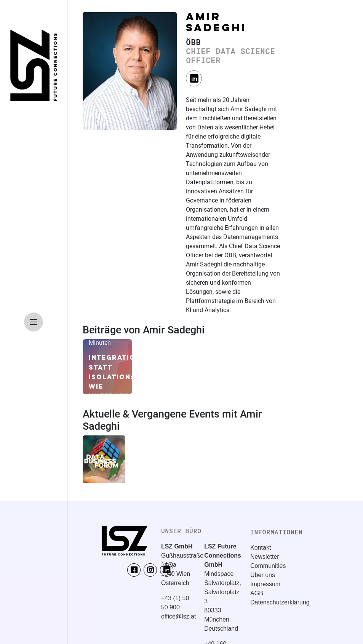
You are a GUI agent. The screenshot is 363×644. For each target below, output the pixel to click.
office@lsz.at (179, 616)
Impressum (265, 584)
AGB (257, 593)
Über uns (263, 575)
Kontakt (261, 548)
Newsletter (265, 557)
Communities (268, 566)
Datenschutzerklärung (280, 602)
